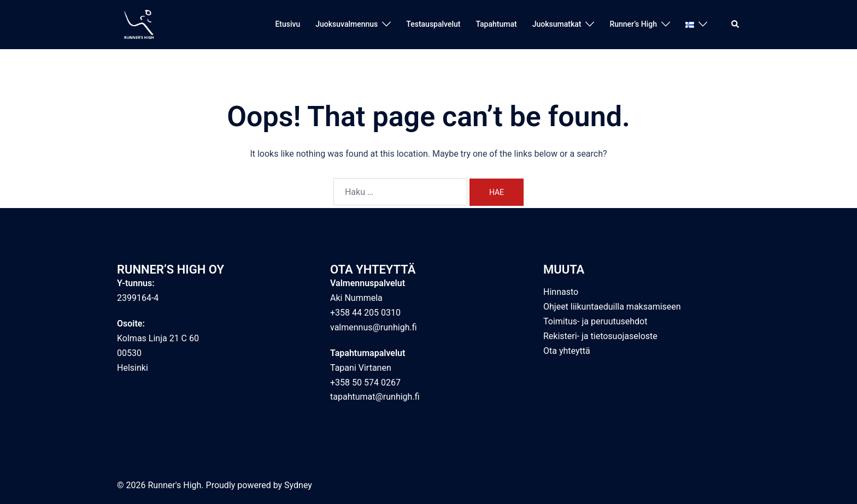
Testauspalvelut (433, 24)
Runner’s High (633, 24)
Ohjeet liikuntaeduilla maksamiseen (612, 307)
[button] (736, 25)
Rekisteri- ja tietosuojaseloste (600, 336)
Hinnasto (561, 292)
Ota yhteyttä (567, 351)
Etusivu (287, 24)
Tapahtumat (496, 24)
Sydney (298, 485)
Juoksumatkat (557, 24)
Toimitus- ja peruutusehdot (595, 321)
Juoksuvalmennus (347, 24)
